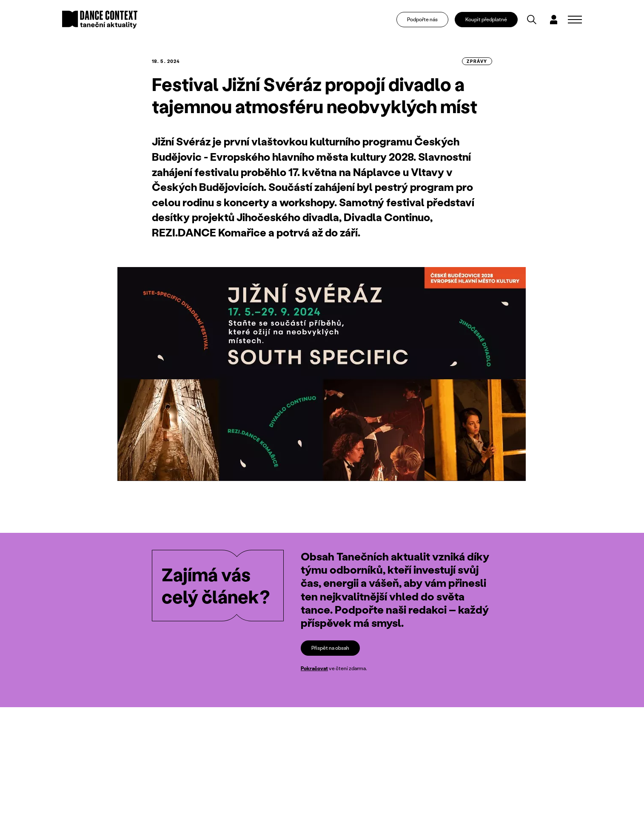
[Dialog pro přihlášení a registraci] (553, 20)
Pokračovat (314, 668)
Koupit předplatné (486, 19)
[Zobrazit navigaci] (575, 20)
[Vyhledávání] (532, 20)
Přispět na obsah (330, 648)
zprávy (477, 61)
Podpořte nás (422, 19)
